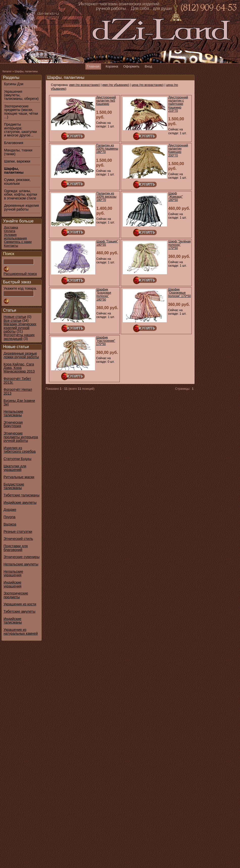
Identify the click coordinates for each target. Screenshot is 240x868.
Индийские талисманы (13, 621)
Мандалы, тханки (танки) (18, 152)
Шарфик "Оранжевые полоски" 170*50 (179, 293)
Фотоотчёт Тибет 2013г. (17, 380)
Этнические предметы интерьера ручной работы (21, 437)
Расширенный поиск (20, 274)
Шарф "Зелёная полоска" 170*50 (179, 245)
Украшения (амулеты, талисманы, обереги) (21, 95)
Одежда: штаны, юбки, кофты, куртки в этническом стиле (21, 195)
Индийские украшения (13, 584)
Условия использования (16, 236)
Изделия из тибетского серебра (20, 450)
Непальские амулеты (21, 564)
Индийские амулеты (20, 502)
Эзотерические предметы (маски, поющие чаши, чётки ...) (21, 112)
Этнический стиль (18, 539)
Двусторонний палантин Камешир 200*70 (178, 150)
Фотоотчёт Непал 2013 (18, 391)
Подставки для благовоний (16, 548)
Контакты (11, 246)
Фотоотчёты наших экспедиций (19, 337)
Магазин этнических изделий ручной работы (20, 328)
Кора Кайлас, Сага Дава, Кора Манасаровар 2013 (19, 368)
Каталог (7, 71)
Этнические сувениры (21, 557)
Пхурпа (9, 517)
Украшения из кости (20, 604)
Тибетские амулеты (19, 611)
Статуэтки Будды (17, 459)
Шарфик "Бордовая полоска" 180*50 (104, 294)
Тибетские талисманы (21, 495)
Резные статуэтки (18, 532)
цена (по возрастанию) (148, 85)
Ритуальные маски (19, 477)
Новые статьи (15, 317)
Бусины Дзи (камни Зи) (19, 402)
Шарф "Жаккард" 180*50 (175, 197)
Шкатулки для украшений (15, 468)
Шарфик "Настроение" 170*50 (106, 341)
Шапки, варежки (17, 161)
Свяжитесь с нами (18, 242)
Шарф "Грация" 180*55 (107, 243)
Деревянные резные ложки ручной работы (21, 355)
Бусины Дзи (14, 84)
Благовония (14, 143)
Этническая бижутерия (13, 424)
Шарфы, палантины (26, 71)
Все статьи (12, 321)
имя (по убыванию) (116, 85)
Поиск (9, 254)
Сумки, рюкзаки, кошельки (17, 182)
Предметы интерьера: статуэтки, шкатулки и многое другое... (20, 130)
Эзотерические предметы (16, 595)
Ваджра (10, 524)
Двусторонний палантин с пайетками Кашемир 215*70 (178, 104)
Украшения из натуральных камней (21, 631)
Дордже (10, 510)
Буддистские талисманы (14, 486)
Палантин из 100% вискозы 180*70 (106, 197)
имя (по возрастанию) (85, 85)
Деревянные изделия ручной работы (21, 207)
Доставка (11, 227)
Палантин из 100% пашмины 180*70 (107, 149)
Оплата (10, 231)
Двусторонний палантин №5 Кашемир (106, 101)
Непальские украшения (13, 573)
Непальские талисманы (13, 413)
